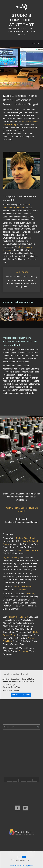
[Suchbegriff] (21, 727)
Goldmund (30, 594)
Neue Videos (21, 280)
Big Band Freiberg (11, 557)
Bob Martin (23, 651)
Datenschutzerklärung (11, 690)
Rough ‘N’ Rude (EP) (19, 617)
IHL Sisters (27, 587)
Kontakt (21, 852)
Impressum (30, 852)
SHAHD (17, 587)
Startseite (12, 852)
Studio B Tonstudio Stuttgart (21, 20)
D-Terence (21, 590)
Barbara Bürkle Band (26, 538)
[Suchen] (38, 727)
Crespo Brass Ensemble (28, 550)
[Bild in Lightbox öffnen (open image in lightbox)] (21, 170)
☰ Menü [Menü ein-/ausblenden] (36, 43)
